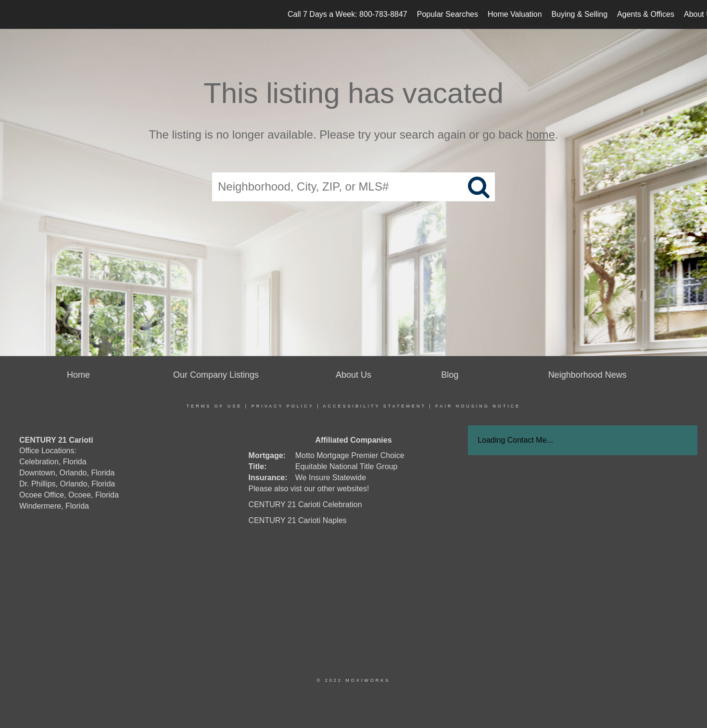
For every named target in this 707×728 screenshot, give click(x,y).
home (541, 134)
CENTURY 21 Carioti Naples (298, 520)
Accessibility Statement (375, 406)
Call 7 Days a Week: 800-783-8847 (347, 14)
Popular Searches (448, 14)
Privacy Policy (283, 406)
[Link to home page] (12, 14)
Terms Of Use (215, 406)
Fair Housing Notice (478, 406)
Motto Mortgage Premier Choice (350, 455)
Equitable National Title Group (347, 466)
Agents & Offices (646, 14)
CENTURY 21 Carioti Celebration (305, 504)
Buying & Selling (580, 14)
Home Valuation (515, 14)
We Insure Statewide (331, 478)
